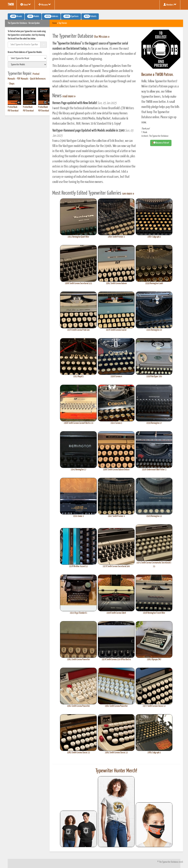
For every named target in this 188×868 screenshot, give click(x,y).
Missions (45, 5)
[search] (27, 58)
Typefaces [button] (71, 16)
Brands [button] (16, 16)
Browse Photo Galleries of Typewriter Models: (25, 52)
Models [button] (33, 16)
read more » (69, 96)
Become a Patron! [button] (161, 143)
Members (170, 5)
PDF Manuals (23, 79)
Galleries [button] (51, 16)
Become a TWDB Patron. (157, 75)
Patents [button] (90, 16)
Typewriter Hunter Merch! (116, 771)
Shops (12, 84)
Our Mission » (102, 37)
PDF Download (13, 111)
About (26, 5)
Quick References (38, 79)
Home (55, 23)
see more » (128, 194)
